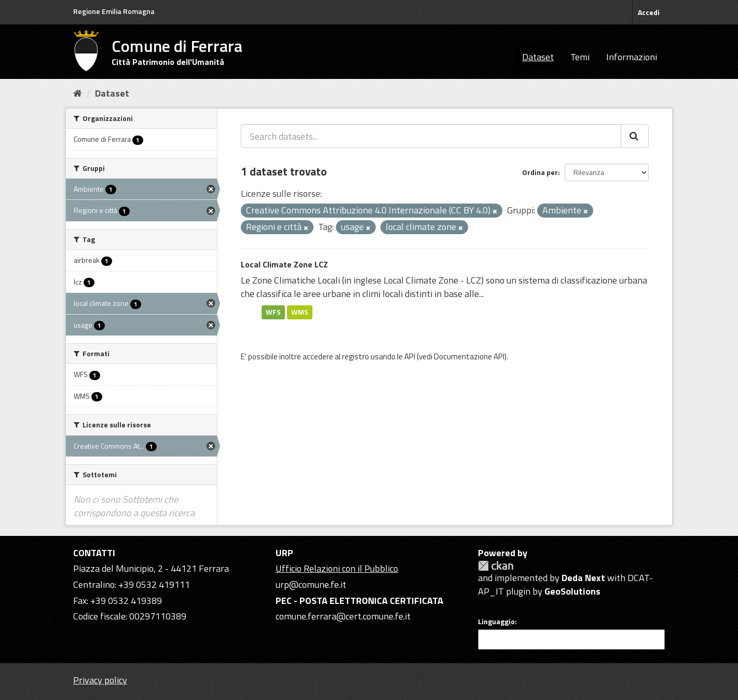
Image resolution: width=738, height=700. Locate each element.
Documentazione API (469, 356)
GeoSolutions (572, 591)
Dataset (538, 57)
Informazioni (632, 57)
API (410, 356)
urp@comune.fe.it (311, 584)
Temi (580, 57)
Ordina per (540, 172)
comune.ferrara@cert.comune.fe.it (343, 616)
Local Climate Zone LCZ (284, 264)
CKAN (496, 566)
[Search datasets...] (431, 136)
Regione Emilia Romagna (114, 11)
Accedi (649, 12)
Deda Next (583, 578)
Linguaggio (496, 622)
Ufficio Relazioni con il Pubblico (337, 568)
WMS (300, 312)
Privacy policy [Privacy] (100, 680)
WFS (273, 312)
